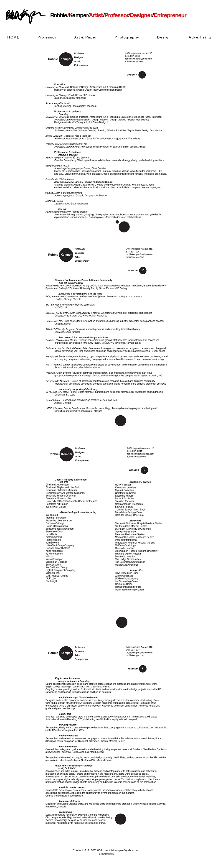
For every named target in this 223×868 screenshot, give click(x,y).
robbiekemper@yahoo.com (123, 850)
